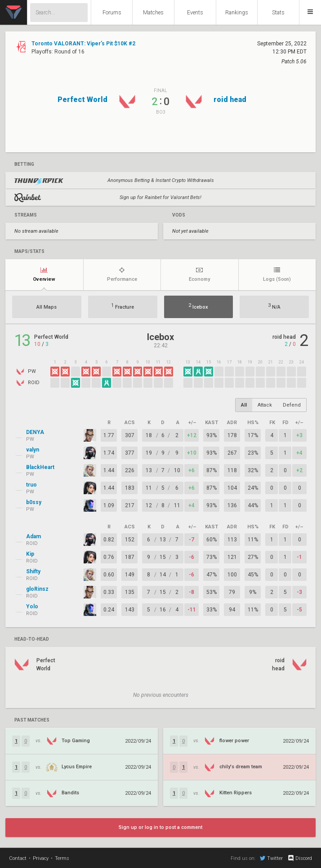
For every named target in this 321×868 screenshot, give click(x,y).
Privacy (41, 858)
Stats (278, 13)
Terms (62, 858)
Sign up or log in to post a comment (160, 827)
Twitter (271, 858)
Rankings (237, 13)
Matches (153, 13)
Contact (18, 858)
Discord (300, 858)
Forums (112, 13)
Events (195, 13)
